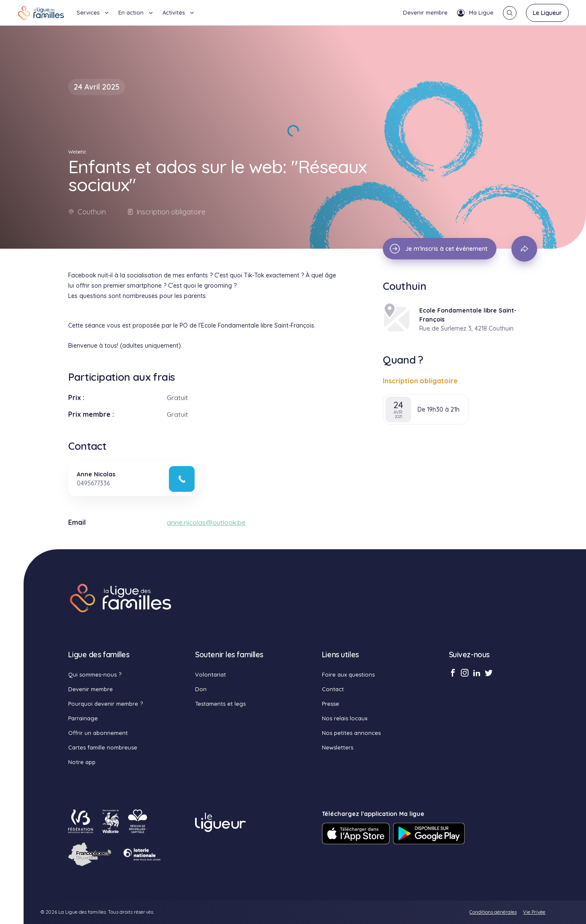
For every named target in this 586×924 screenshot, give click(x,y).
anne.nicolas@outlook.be (206, 522)
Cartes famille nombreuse (103, 747)
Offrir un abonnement (98, 733)
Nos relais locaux (345, 718)
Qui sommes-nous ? (95, 674)
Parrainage (83, 718)
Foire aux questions (348, 674)
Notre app (82, 762)
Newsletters (338, 747)
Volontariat (210, 674)
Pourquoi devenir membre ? (105, 704)
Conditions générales (493, 912)
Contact (333, 689)
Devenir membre (425, 12)
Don (201, 689)
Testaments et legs (220, 704)
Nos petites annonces (351, 733)
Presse (331, 704)
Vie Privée (534, 912)
